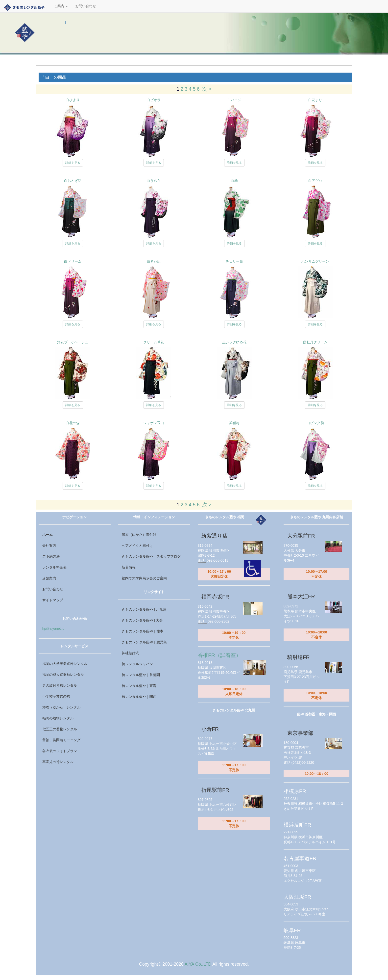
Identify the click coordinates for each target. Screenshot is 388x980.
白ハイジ (234, 100)
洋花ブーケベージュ (73, 342)
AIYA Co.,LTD (198, 964)
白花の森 (73, 423)
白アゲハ (315, 181)
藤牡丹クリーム (315, 342)
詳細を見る (73, 163)
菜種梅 (234, 423)
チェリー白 (234, 261)
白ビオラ (154, 100)
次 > (207, 89)
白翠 (234, 181)
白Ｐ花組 (154, 261)
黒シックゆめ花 (234, 342)
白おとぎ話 (73, 181)
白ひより (73, 100)
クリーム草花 (154, 342)
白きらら (154, 181)
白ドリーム (73, 261)
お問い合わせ (86, 6)
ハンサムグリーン (315, 261)
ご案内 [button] (61, 6)
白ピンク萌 (315, 423)
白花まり (315, 100)
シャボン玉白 (154, 423)
